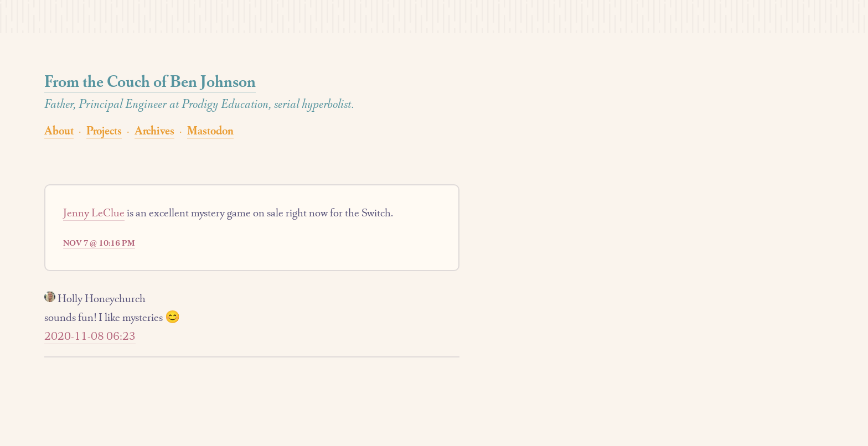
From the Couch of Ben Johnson (150, 81)
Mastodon (210, 130)
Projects (104, 130)
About (59, 130)
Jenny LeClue (94, 212)
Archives (154, 130)
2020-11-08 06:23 (90, 336)
